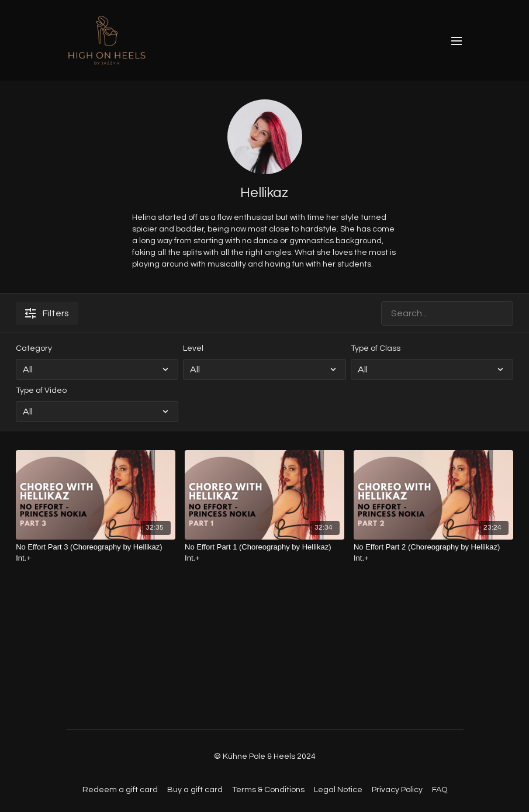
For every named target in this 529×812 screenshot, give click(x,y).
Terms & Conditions (268, 790)
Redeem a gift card (120, 790)
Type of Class (376, 348)
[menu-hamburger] (457, 41)
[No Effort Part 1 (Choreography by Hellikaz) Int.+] (264, 553)
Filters (47, 313)
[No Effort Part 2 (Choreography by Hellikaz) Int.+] (433, 553)
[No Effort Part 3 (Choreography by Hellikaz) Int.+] (96, 553)
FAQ (440, 790)
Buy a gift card (195, 790)
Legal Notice (338, 790)
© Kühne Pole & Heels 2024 (265, 756)
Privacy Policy (397, 790)
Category (34, 348)
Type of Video (41, 391)
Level (193, 348)
